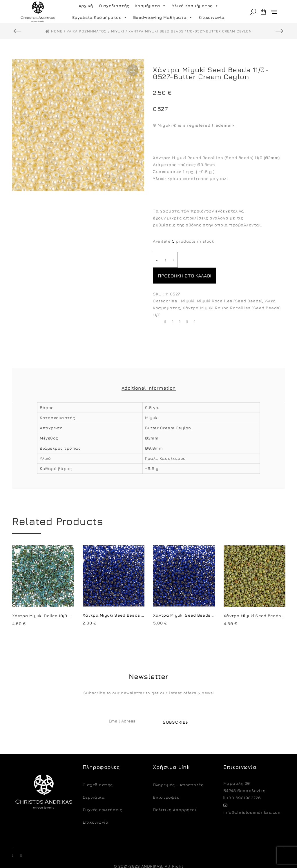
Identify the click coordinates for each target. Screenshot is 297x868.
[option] (78, 125)
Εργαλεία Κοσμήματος (100, 17)
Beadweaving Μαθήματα (163, 17)
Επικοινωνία (212, 17)
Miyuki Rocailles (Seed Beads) (230, 285)
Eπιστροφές (166, 781)
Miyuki (188, 285)
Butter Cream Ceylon (168, 412)
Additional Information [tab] (149, 372)
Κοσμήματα (151, 6)
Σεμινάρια (94, 781)
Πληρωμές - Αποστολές (178, 769)
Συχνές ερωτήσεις (103, 794)
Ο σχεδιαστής (114, 6)
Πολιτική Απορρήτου (175, 794)
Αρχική (86, 6)
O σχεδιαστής (98, 769)
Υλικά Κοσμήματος (195, 6)
